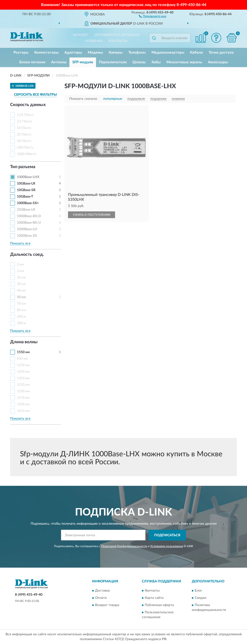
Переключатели (113, 62)
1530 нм (23, 391)
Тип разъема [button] (23, 167)
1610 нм (23, 411)
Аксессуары (218, 62)
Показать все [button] (20, 243)
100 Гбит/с (25, 148)
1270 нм (23, 365)
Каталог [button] (81, 35)
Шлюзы (139, 62)
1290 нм (23, 372)
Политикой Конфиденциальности (124, 546)
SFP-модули (83, 62)
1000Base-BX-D (29, 216)
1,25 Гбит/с (26, 115)
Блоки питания (32, 62)
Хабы (156, 62)
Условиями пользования (167, 546)
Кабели (196, 53)
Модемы (95, 53)
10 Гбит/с (24, 128)
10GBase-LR (26, 184)
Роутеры (21, 53)
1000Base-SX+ (28, 203)
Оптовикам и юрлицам (117, 35)
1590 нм (23, 404)
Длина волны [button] (24, 342)
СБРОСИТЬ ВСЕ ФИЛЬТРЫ (35, 95)
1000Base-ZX (27, 236)
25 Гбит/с (24, 135)
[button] (153, 16)
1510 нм (23, 385)
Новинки (94, 41)
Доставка (102, 591)
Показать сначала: (83, 99)
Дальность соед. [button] (27, 255)
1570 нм (23, 398)
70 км (21, 304)
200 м (21, 317)
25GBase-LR (26, 210)
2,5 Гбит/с (25, 122)
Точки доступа (221, 53)
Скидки (200, 598)
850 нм (22, 359)
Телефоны (137, 53)
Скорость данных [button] (28, 105)
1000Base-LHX (28, 177)
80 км (21, 310)
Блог (198, 591)
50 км (21, 297)
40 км (21, 291)
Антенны (59, 62)
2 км (20, 265)
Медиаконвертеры (168, 53)
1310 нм (23, 378)
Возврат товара (107, 605)
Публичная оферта (159, 605)
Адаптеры (73, 53)
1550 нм (23, 352)
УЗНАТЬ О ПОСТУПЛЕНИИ (92, 215)
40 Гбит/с (24, 141)
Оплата (101, 598)
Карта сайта (154, 598)
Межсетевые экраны (184, 62)
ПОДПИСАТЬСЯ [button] (167, 535)
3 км (20, 271)
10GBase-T (25, 197)
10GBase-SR (26, 190)
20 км (21, 278)
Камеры (116, 53)
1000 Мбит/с (27, 154)
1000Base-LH (27, 229)
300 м (21, 323)
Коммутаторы (46, 53)
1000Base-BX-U (29, 223)
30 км (21, 284)
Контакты (118, 41)
